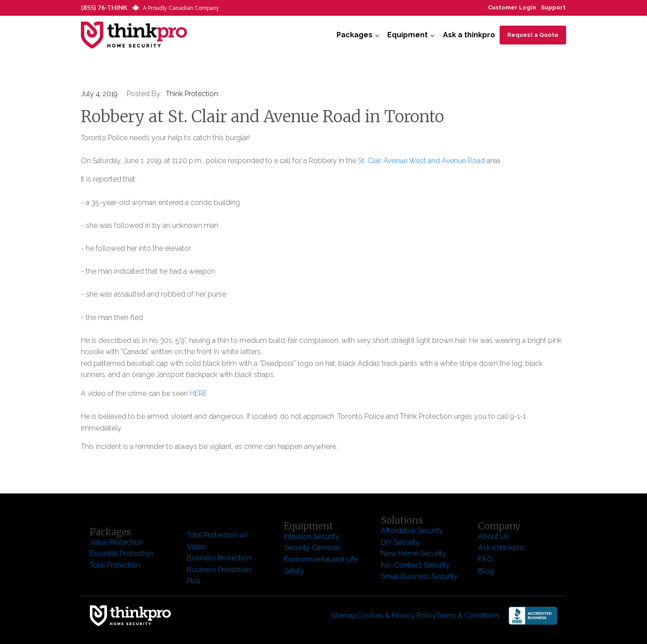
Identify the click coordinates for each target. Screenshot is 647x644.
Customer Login (512, 7)
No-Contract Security (415, 565)
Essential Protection (122, 553)
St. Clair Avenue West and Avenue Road (421, 161)
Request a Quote (533, 35)
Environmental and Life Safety (321, 565)
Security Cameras (312, 548)
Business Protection (219, 558)
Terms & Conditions (468, 615)
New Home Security (414, 553)
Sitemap (343, 615)
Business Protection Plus (219, 575)
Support (553, 7)
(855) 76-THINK (104, 7)
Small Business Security (419, 576)
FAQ (485, 559)
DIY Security (400, 542)
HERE (198, 393)
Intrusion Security (312, 536)
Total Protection (115, 565)
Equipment (408, 35)
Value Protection (116, 542)
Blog (486, 571)
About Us (494, 536)
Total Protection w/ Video (218, 541)
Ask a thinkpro (469, 35)
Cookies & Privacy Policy (397, 615)
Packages (355, 35)
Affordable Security (413, 531)
